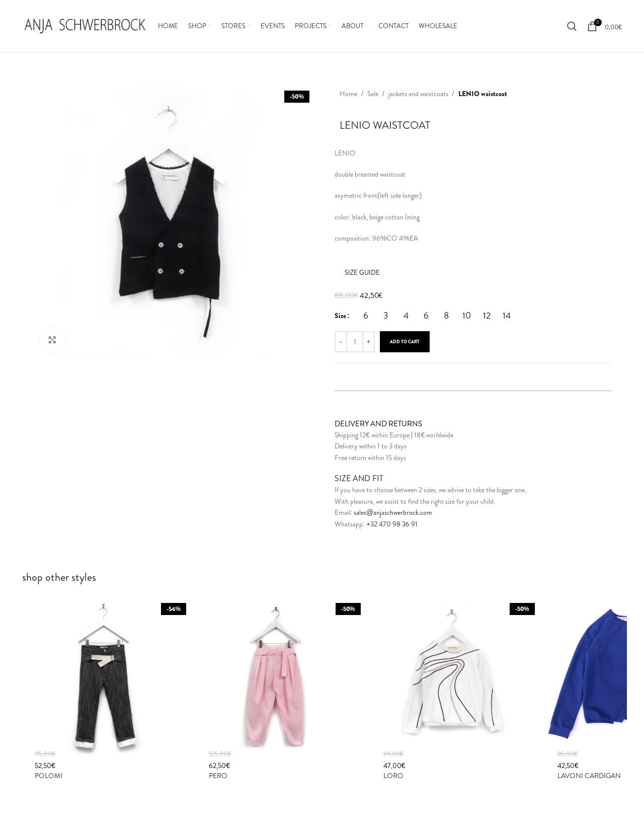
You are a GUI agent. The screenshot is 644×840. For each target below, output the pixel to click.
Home (348, 94)
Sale (373, 94)
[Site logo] (85, 25)
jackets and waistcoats (418, 94)
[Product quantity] (355, 342)
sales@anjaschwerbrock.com (393, 512)
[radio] (366, 316)
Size (340, 316)
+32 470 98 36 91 (392, 524)
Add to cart (405, 342)
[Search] (572, 26)
